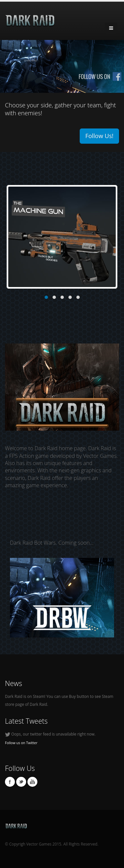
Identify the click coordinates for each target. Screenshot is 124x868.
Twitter (21, 782)
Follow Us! (99, 136)
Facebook (10, 782)
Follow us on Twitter (21, 743)
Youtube (32, 782)
